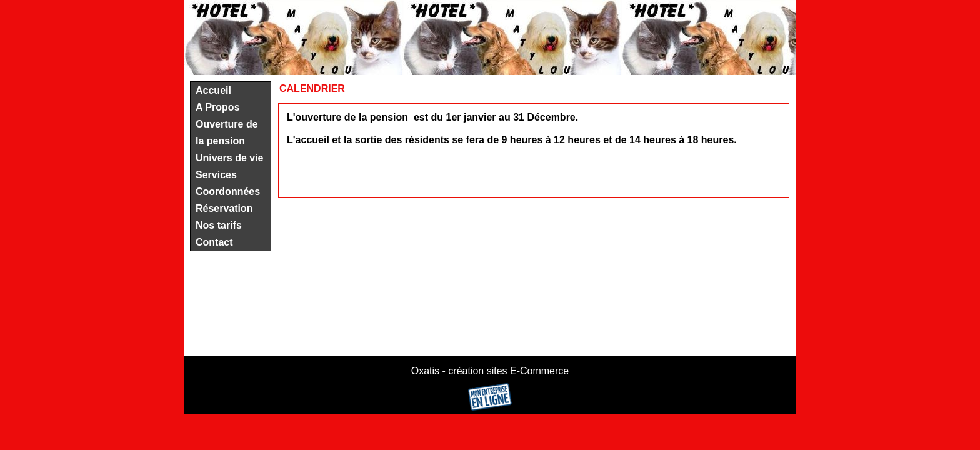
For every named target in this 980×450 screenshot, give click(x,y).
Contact (214, 242)
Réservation (224, 208)
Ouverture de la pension (227, 132)
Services (216, 175)
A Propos (218, 107)
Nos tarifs (219, 225)
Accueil (213, 90)
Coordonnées (228, 192)
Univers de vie (230, 158)
